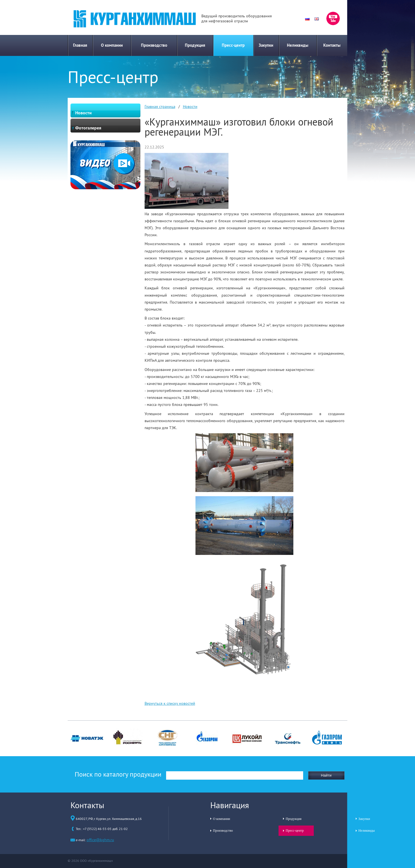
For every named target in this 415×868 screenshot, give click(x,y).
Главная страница (160, 107)
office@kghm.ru (100, 840)
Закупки (266, 45)
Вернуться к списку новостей (170, 703)
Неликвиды (298, 45)
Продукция (195, 45)
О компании (112, 45)
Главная (80, 45)
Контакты (332, 45)
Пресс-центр (233, 45)
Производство (154, 45)
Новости (190, 107)
